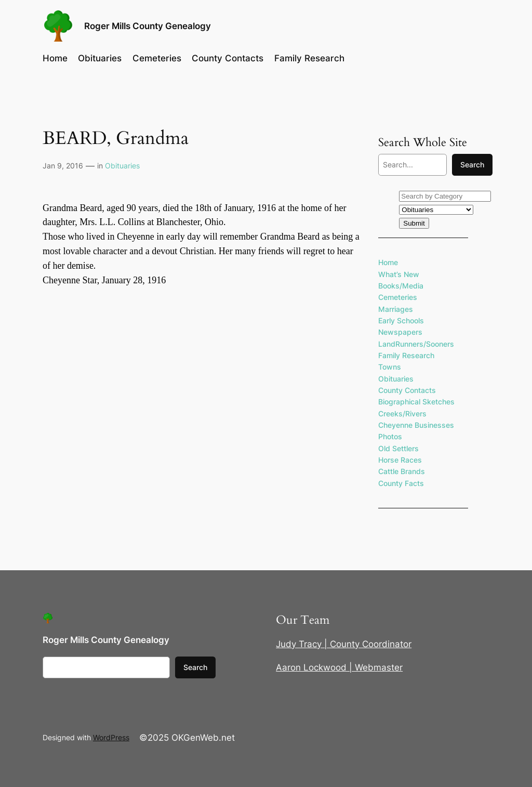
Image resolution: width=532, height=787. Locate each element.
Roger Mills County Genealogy (148, 26)
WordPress (111, 737)
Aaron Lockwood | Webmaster (339, 667)
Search (472, 165)
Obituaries (122, 166)
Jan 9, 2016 (63, 166)
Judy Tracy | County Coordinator (344, 644)
